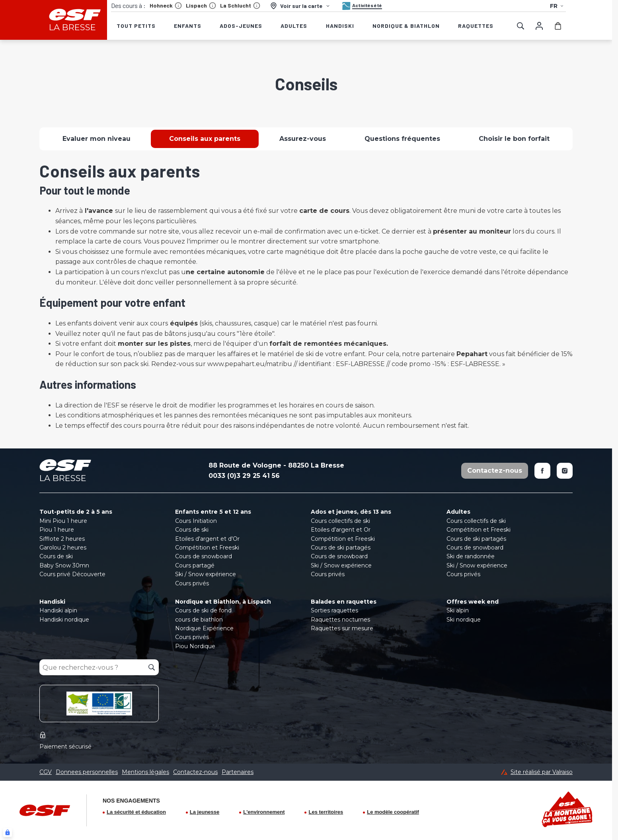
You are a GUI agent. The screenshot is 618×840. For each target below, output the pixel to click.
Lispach (201, 6)
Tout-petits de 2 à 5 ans (76, 512)
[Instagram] (565, 471)
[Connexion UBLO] (8, 832)
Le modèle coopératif (393, 812)
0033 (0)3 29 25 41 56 (244, 476)
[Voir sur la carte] (300, 6)
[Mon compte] (539, 26)
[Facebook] (542, 471)
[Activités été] (361, 6)
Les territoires (326, 812)
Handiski (52, 602)
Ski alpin (458, 610)
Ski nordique (464, 620)
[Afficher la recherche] (521, 26)
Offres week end (473, 602)
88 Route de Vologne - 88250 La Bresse (276, 465)
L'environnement (264, 812)
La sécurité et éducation (136, 812)
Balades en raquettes (344, 602)
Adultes (458, 512)
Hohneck (166, 6)
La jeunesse (205, 812)
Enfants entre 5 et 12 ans (213, 512)
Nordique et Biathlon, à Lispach (223, 602)
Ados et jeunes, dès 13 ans (351, 512)
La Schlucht (240, 6)
